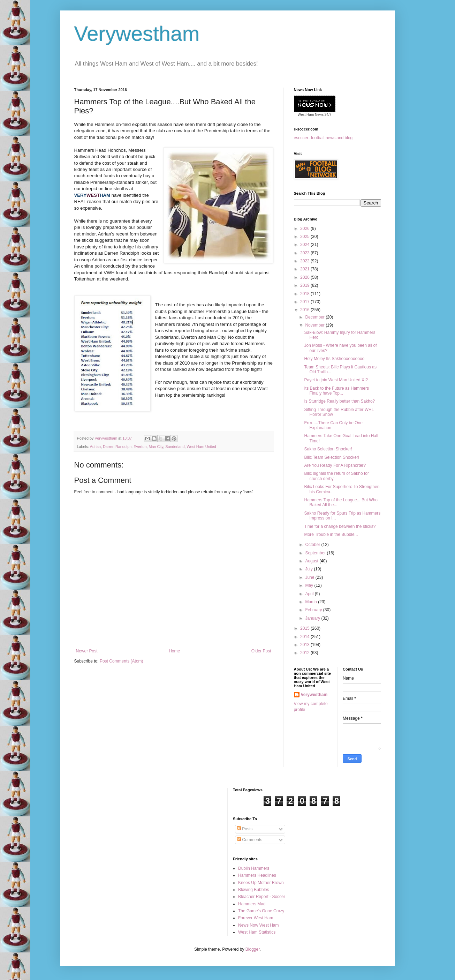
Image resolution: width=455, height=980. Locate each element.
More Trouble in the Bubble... (331, 534)
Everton (140, 447)
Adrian (95, 447)
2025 (305, 237)
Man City (156, 447)
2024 (305, 245)
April (310, 594)
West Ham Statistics (257, 932)
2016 (305, 310)
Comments (249, 840)
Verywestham (137, 34)
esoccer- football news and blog (323, 138)
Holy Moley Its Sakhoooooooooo (334, 359)
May (310, 585)
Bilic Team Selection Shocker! (332, 457)
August (312, 561)
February (314, 610)
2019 (305, 285)
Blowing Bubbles (254, 890)
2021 (305, 269)
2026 (305, 229)
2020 (305, 277)
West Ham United (201, 447)
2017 (305, 302)
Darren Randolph (117, 447)
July (309, 569)
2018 (305, 294)
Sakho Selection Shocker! (328, 449)
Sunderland (175, 447)
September (316, 553)
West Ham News (311, 115)
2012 (305, 653)
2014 (305, 637)
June (310, 577)
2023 (305, 253)
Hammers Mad (252, 904)
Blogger (253, 949)
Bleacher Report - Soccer (262, 897)
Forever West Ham (256, 918)
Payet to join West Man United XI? (336, 380)
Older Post (261, 651)
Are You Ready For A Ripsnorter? (335, 465)
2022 (305, 261)
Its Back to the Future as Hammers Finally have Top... (336, 391)
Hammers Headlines (257, 875)
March (312, 602)
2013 (305, 645)
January (313, 618)
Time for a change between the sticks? (340, 526)
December (315, 317)
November (315, 325)
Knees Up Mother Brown (261, 883)
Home (174, 651)
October (313, 545)
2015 (305, 628)
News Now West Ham (258, 925)
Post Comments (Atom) (122, 661)
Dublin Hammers (254, 868)
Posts (245, 829)
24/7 (327, 115)
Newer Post (87, 651)
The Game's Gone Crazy (261, 911)
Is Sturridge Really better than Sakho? (339, 401)
